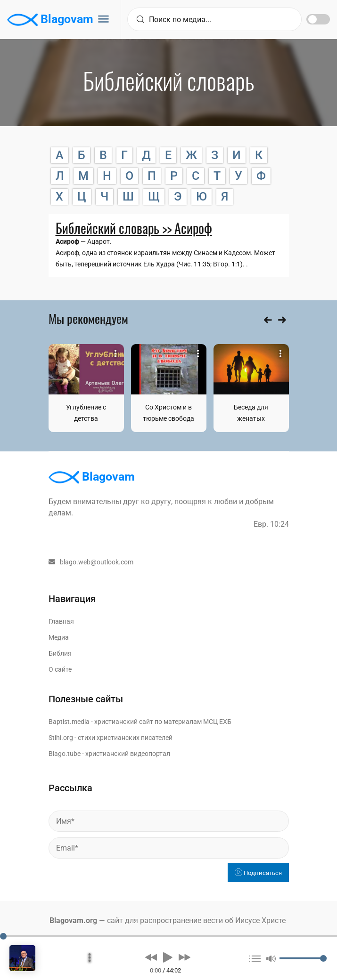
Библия (60, 653)
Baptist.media (69, 722)
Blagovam (50, 20)
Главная (61, 621)
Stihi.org (61, 738)
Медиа (59, 637)
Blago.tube (65, 754)
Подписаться (258, 873)
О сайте (60, 669)
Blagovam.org (73, 920)
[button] (151, 957)
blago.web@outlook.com (91, 562)
